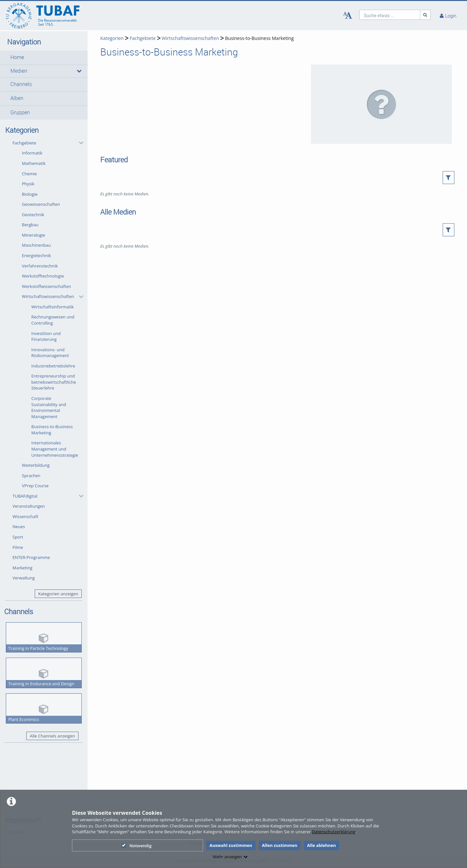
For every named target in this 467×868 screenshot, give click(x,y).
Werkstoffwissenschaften (47, 286)
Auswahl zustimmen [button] (231, 845)
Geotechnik (33, 215)
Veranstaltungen (29, 506)
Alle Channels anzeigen (52, 736)
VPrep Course (35, 486)
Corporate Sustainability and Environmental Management (49, 407)
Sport (18, 537)
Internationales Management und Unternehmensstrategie (55, 449)
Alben (17, 98)
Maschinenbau (36, 245)
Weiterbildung (36, 465)
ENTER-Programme (31, 557)
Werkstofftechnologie (43, 276)
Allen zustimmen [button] (280, 845)
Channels (21, 84)
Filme (18, 547)
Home (17, 57)
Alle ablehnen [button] (322, 845)
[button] (44, 57)
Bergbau (30, 225)
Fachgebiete (24, 143)
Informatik (32, 153)
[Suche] (425, 15)
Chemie (30, 174)
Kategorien (112, 38)
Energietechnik (37, 255)
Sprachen (31, 476)
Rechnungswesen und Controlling (53, 320)
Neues (19, 527)
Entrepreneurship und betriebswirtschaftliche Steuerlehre (54, 382)
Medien (19, 71)
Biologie (30, 194)
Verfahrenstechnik (40, 266)
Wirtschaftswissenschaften (48, 296)
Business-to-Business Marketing (52, 430)
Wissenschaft (26, 516)
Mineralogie (34, 235)
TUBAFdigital (25, 496)
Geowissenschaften (41, 204)
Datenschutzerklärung (334, 832)
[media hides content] (79, 71)
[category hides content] (79, 143)
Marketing (23, 568)
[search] (390, 15)
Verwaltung (24, 578)
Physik (28, 184)
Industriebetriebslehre (53, 366)
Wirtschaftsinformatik (53, 307)
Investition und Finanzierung (46, 336)
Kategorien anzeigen (58, 594)
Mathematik (34, 163)
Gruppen (20, 112)
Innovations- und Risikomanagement (50, 353)
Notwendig (136, 846)
